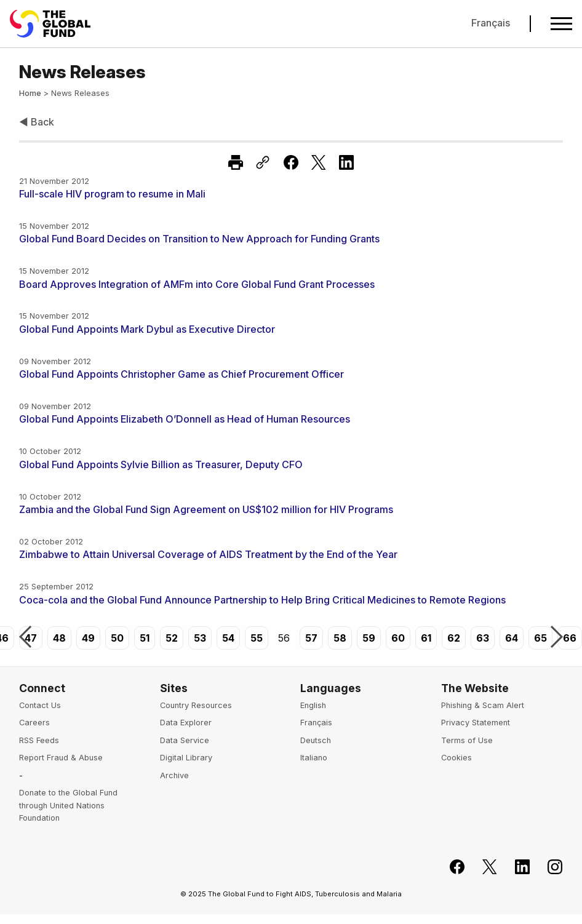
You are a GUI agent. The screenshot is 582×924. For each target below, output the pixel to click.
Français (491, 23)
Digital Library (186, 758)
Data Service (185, 740)
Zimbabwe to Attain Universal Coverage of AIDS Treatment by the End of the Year (208, 554)
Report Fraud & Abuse (61, 758)
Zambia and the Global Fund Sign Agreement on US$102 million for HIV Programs (206, 509)
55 (257, 638)
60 (398, 638)
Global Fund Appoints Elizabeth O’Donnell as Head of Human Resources (185, 419)
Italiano (314, 758)
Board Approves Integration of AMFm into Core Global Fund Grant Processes (197, 284)
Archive (174, 775)
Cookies (456, 758)
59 (369, 638)
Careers (34, 723)
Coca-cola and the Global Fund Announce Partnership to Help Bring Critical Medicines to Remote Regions (262, 600)
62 (454, 638)
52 (172, 638)
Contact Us (40, 705)
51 (145, 638)
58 (340, 638)
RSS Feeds (39, 740)
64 (512, 638)
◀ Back (37, 122)
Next (557, 638)
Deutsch (316, 740)
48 (59, 638)
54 (228, 638)
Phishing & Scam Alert (483, 705)
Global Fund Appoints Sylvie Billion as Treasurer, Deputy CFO (161, 464)
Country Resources (196, 705)
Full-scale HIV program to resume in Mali (112, 194)
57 (311, 638)
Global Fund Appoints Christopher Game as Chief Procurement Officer (181, 374)
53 (200, 638)
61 (426, 638)
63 (483, 638)
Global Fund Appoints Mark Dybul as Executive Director (147, 329)
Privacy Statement (476, 723)
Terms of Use (467, 740)
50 (117, 638)
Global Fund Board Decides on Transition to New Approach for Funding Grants (199, 239)
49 (88, 638)
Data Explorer (186, 723)
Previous (25, 638)
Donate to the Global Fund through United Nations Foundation (68, 805)
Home (30, 93)
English (313, 705)
